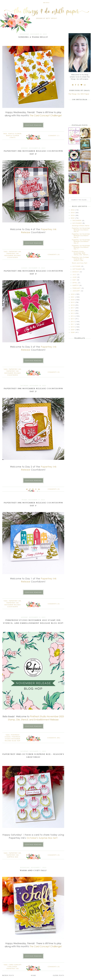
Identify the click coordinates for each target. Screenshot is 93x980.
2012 (73, 322)
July (75, 274)
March (76, 285)
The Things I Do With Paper (79, 94)
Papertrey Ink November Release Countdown (13, 255)
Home (33, 975)
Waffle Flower (15, 134)
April (75, 283)
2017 (73, 308)
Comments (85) (54, 738)
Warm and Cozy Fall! (33, 870)
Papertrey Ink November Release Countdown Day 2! (81, 241)
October (77, 266)
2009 (73, 330)
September (77, 269)
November (77, 223)
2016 (73, 311)
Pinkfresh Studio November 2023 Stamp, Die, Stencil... (81, 253)
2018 (73, 305)
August (76, 272)
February (77, 288)
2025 (73, 213)
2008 (73, 332)
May (75, 280)
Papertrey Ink (15, 252)
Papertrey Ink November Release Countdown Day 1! (81, 247)
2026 (73, 210)
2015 (73, 313)
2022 (73, 294)
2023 (73, 218)
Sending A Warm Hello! (33, 37)
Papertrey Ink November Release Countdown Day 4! (81, 230)
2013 (73, 319)
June (75, 277)
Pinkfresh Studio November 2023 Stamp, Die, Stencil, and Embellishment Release (36, 718)
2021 (73, 297)
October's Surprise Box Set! (42, 838)
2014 (73, 316)
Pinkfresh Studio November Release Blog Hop (13, 739)
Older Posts (58, 975)
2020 (73, 300)
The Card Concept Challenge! (46, 115)
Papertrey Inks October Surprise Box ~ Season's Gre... (80, 259)
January (77, 291)
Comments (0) (54, 255)
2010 (73, 327)
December (77, 220)
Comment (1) (54, 136)
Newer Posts (8, 975)
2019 (73, 302)
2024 (73, 215)
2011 (73, 324)
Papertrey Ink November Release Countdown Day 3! (81, 235)
